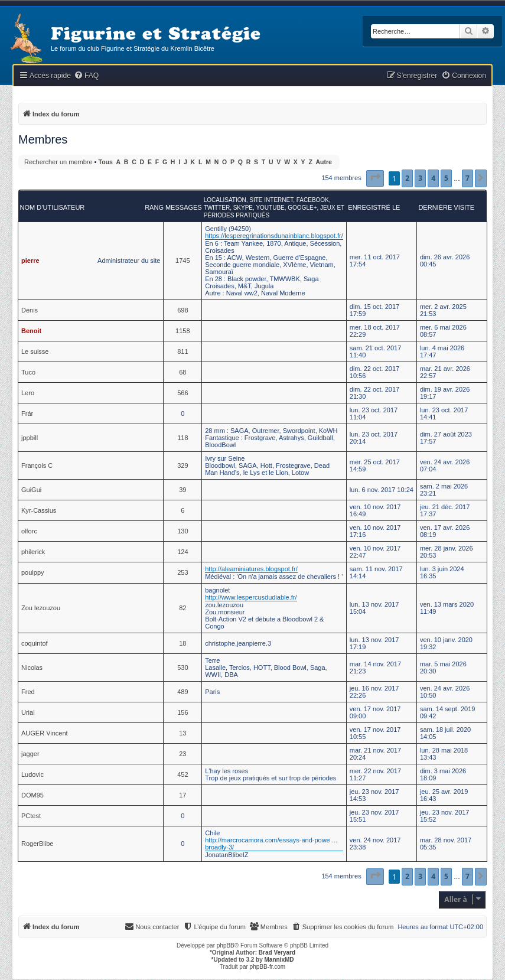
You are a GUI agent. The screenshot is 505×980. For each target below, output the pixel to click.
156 (183, 712)
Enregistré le (374, 207)
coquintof (35, 643)
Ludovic (32, 774)
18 (183, 643)
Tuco (28, 372)
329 (183, 465)
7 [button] (467, 178)
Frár (27, 414)
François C (37, 465)
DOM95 (32, 795)
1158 (183, 331)
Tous (106, 162)
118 (183, 438)
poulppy (33, 572)
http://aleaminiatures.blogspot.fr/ (251, 569)
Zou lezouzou (41, 608)
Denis (30, 310)
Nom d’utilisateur (53, 207)
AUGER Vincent (45, 733)
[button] (375, 178)
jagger (30, 754)
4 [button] (433, 178)
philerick (33, 552)
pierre (30, 261)
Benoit (31, 331)
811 (183, 351)
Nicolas (32, 668)
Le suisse (35, 351)
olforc (29, 531)
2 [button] (407, 178)
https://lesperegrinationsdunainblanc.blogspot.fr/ (274, 236)
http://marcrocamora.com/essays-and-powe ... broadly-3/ (271, 844)
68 (183, 372)
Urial (28, 712)
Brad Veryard (277, 953)
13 (183, 733)
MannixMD (279, 960)
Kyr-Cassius (39, 510)
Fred (28, 692)
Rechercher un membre (58, 162)
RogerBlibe (37, 844)
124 (183, 552)
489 (183, 692)
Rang (154, 207)
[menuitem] (86, 76)
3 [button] (420, 178)
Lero (28, 393)
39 (183, 490)
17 (183, 795)
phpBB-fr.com (268, 967)
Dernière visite (446, 207)
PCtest (31, 816)
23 (183, 754)
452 (183, 774)
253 (183, 572)
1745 (183, 261)
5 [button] (446, 178)
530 (183, 668)
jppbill (30, 438)
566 (183, 393)
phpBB (226, 945)
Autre (324, 162)
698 (183, 310)
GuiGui (31, 490)
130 (183, 531)
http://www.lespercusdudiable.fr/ (251, 597)
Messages (184, 207)
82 (183, 608)
